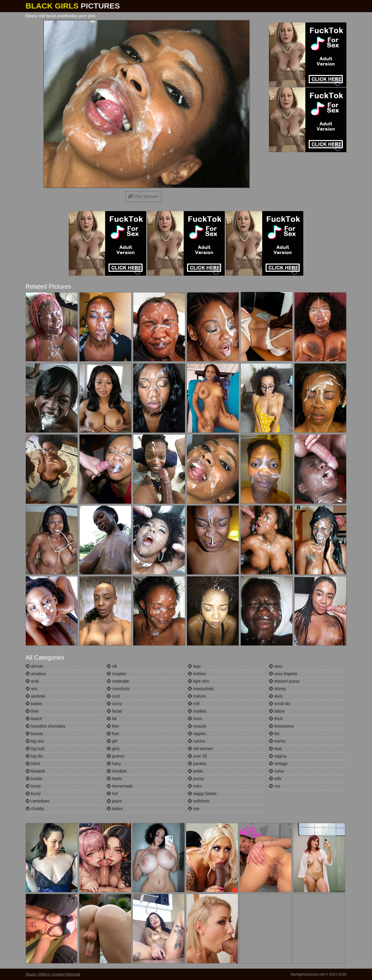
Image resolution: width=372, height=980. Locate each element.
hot (112, 794)
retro (195, 786)
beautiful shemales (45, 726)
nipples (197, 734)
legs (194, 666)
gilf (112, 741)
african (34, 666)
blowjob (35, 771)
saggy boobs (202, 794)
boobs (34, 779)
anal (32, 681)
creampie (118, 681)
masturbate (201, 689)
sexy (276, 666)
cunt (113, 696)
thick (276, 719)
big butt (35, 749)
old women (200, 749)
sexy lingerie (283, 674)
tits (274, 734)
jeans (114, 801)
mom (195, 719)
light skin (199, 681)
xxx (275, 786)
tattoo (277, 711)
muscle (197, 726)
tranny (277, 741)
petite (196, 771)
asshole (35, 696)
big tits (34, 756)
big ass (35, 741)
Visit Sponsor (143, 196)
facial (114, 711)
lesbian (197, 674)
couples (117, 674)
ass (31, 689)
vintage (278, 764)
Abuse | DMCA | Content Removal (53, 974)
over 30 (197, 756)
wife (275, 779)
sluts (276, 696)
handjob (117, 771)
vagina (278, 756)
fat (112, 719)
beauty (34, 734)
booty (33, 786)
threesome (281, 726)
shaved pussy (284, 681)
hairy (114, 764)
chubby (35, 809)
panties (197, 764)
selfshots (199, 801)
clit (112, 666)
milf (194, 704)
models (197, 711)
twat (275, 749)
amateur (36, 674)
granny (116, 756)
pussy (196, 779)
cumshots (118, 689)
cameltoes (38, 801)
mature (197, 696)
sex (194, 809)
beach (34, 719)
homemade (120, 786)
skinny (277, 689)
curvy (114, 704)
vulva (276, 771)
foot (113, 734)
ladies (115, 809)
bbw (32, 711)
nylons (196, 741)
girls (113, 749)
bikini (33, 764)
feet (113, 726)
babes (34, 704)
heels (114, 779)
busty (33, 794)
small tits (280, 704)
